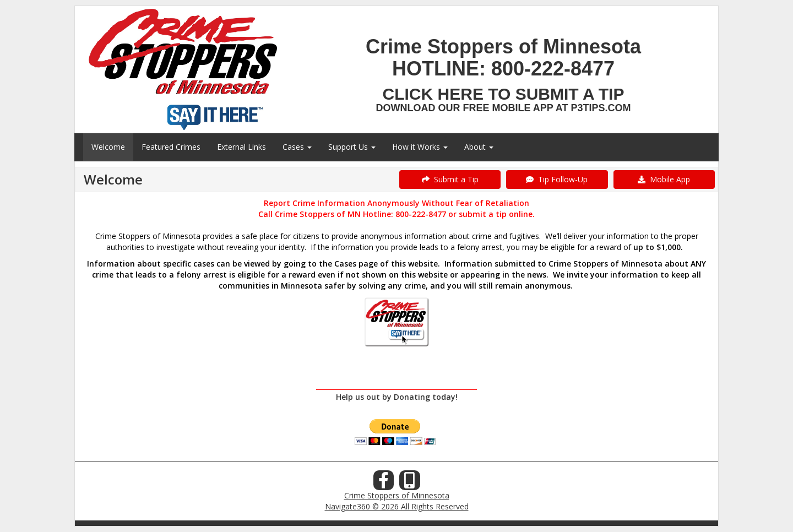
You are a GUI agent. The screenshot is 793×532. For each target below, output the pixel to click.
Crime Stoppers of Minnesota (397, 495)
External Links (241, 147)
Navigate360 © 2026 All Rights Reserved (397, 506)
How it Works (420, 147)
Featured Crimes (171, 147)
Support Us (352, 147)
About (479, 147)
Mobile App (664, 179)
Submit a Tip (450, 179)
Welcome (108, 147)
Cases (297, 147)
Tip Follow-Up (557, 179)
